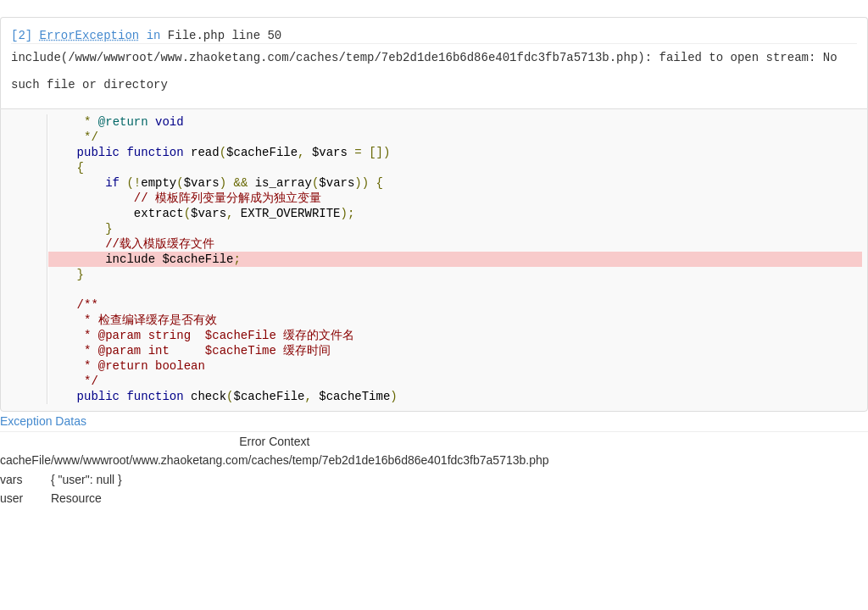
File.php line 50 (225, 36)
